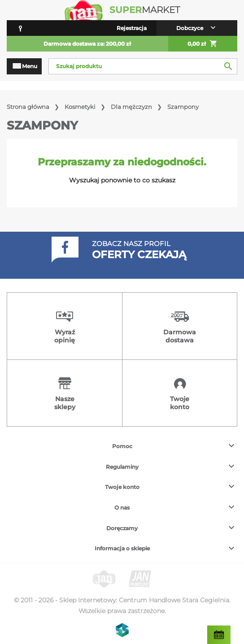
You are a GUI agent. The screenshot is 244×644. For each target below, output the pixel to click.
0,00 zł (203, 44)
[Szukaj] (143, 66)
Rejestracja (132, 28)
